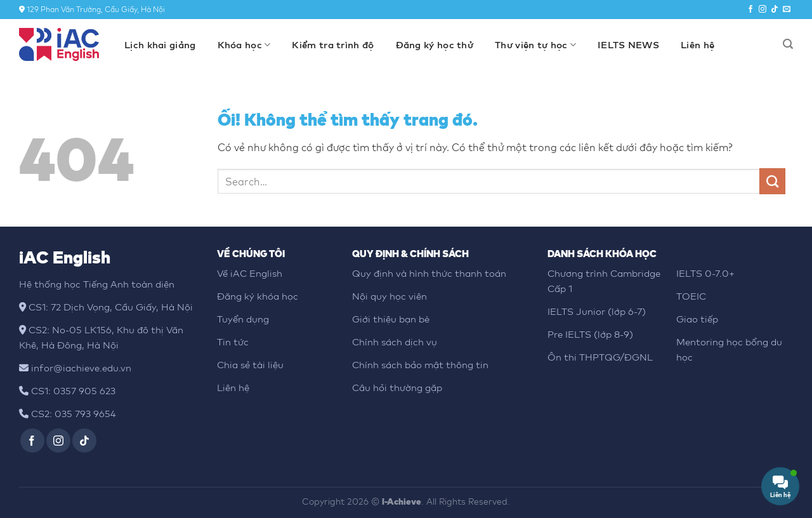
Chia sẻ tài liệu (250, 364)
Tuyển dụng (243, 319)
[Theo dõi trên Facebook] (750, 10)
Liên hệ (697, 45)
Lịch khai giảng (160, 45)
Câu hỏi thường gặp (397, 387)
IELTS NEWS (628, 45)
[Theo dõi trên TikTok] (775, 10)
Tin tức (233, 342)
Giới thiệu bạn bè (391, 319)
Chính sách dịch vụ (395, 342)
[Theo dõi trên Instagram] (763, 10)
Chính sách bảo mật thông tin (420, 364)
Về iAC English (250, 273)
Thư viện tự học (535, 45)
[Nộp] (772, 181)
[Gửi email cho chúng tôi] (787, 10)
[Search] (788, 44)
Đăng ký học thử (435, 45)
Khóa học (244, 45)
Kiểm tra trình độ (333, 45)
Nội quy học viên (390, 296)
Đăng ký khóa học (258, 296)
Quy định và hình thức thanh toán (429, 273)
